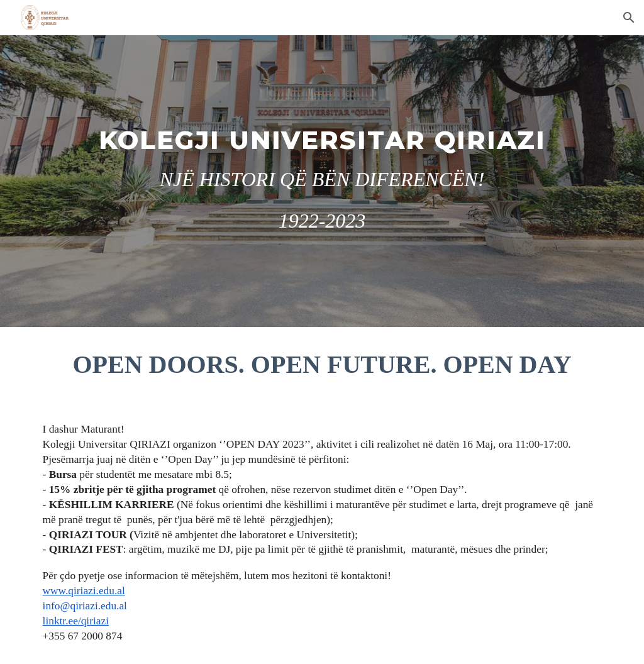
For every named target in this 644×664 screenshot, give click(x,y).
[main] (322, 181)
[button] (629, 18)
